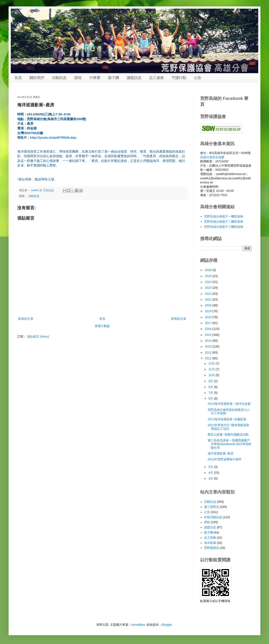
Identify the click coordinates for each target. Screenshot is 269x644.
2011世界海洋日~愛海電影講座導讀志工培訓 (228, 427)
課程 (78, 78)
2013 (209, 346)
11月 (212, 369)
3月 (211, 478)
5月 (211, 467)
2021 (209, 299)
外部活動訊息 (213, 517)
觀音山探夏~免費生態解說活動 (228, 435)
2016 (209, 329)
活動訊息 (59, 78)
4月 (211, 473)
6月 (211, 399)
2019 (209, 311)
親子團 (114, 78)
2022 (209, 294)
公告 (198, 78)
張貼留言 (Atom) (38, 337)
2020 (209, 305)
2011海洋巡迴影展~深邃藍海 (227, 419)
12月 (212, 363)
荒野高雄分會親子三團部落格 (224, 227)
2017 (209, 323)
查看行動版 (102, 326)
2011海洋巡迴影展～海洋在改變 (229, 404)
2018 (209, 317)
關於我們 (37, 78)
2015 (209, 335)
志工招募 (210, 538)
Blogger (167, 625)
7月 (211, 393)
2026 (209, 270)
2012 (209, 352)
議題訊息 (134, 78)
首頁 (18, 78)
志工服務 (156, 78)
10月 (212, 375)
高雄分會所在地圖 (212, 157)
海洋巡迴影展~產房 (221, 453)
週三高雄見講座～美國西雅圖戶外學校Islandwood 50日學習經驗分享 (230, 444)
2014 (209, 341)
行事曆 (95, 78)
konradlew (138, 625)
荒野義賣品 (212, 548)
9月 (211, 381)
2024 (209, 282)
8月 (211, 387)
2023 (209, 288)
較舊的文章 (179, 319)
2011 (209, 358)
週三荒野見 (212, 507)
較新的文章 (26, 319)
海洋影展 (210, 543)
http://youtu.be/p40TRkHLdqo (53, 137)
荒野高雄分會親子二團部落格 (224, 222)
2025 (209, 276)
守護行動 (179, 78)
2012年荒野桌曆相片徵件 (225, 459)
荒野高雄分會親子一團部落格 (224, 216)
